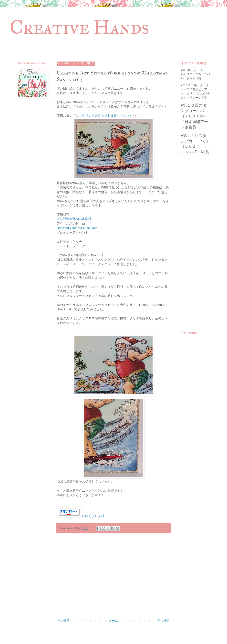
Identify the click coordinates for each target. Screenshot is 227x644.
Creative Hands (79, 27)
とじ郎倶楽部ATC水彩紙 (74, 219)
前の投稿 (163, 621)
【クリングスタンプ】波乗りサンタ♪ (105, 116)
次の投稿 (64, 621)
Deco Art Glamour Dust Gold (77, 228)
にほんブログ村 (93, 516)
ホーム (113, 621)
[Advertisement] (113, 579)
